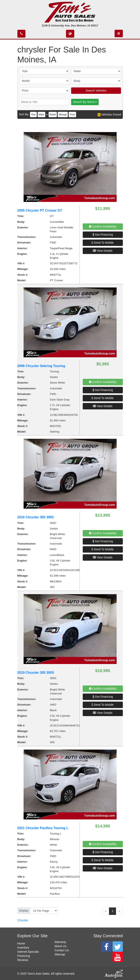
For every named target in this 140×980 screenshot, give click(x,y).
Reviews (23, 960)
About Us (61, 946)
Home (21, 943)
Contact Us (62, 950)
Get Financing (103, 235)
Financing (24, 956)
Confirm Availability (103, 227)
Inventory (23, 948)
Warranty (60, 942)
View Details (103, 251)
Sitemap (60, 954)
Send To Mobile (103, 243)
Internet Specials (28, 952)
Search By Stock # (85, 102)
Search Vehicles (96, 91)
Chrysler (23, 920)
